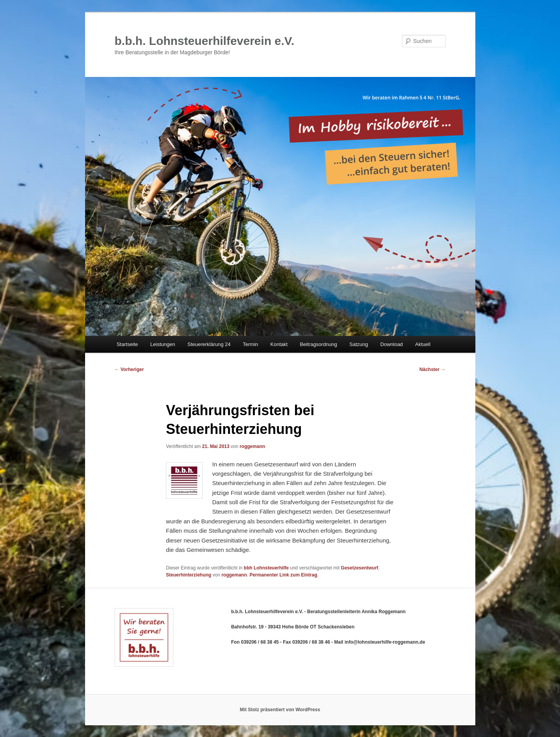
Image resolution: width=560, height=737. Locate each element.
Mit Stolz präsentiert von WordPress (280, 710)
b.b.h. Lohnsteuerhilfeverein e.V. (205, 41)
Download (392, 344)
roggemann (252, 446)
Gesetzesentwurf (359, 568)
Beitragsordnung (318, 344)
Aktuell (423, 344)
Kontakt (279, 344)
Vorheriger (129, 369)
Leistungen (163, 344)
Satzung (359, 344)
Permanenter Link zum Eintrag (283, 575)
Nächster (433, 369)
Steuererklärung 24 (209, 344)
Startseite (127, 344)
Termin (250, 344)
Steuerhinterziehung (188, 575)
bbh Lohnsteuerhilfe (266, 568)
